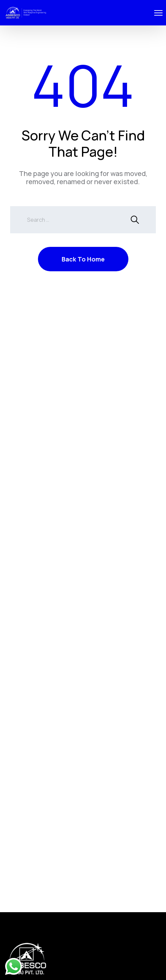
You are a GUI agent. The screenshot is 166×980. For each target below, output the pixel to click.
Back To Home (83, 259)
